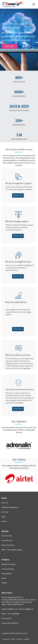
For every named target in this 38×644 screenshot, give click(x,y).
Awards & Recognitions (10, 507)
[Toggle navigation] (34, 4)
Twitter (13, 639)
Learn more (9, 46)
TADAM (4, 583)
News (4, 517)
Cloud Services (7, 536)
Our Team (5, 512)
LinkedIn (26, 639)
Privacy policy (7, 618)
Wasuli (4, 578)
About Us (5, 503)
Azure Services (7, 540)
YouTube (19, 639)
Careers (4, 521)
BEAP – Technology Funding (12, 550)
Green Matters (7, 574)
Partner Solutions (8, 545)
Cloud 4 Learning (8, 569)
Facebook (6, 639)
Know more (18, 195)
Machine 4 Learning (8, 564)
